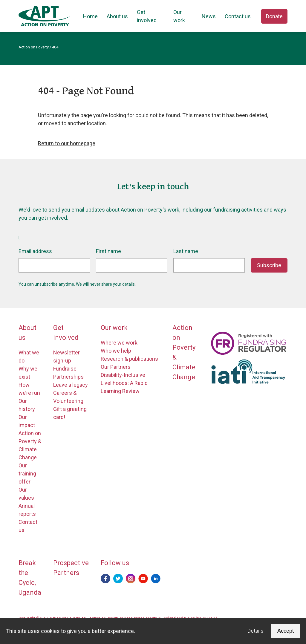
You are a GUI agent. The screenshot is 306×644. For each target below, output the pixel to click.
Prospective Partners (71, 568)
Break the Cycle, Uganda (30, 578)
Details (255, 631)
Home (90, 16)
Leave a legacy (71, 385)
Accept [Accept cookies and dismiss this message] (286, 631)
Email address (35, 251)
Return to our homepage (67, 143)
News (209, 16)
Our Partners (116, 367)
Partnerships (68, 377)
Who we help (116, 351)
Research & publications (129, 359)
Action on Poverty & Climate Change (184, 352)
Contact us (238, 16)
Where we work (119, 343)
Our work (179, 16)
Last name (186, 251)
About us (117, 16)
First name (108, 251)
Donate (274, 16)
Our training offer (27, 474)
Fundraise (65, 369)
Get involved (147, 16)
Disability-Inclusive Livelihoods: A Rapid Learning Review (124, 383)
